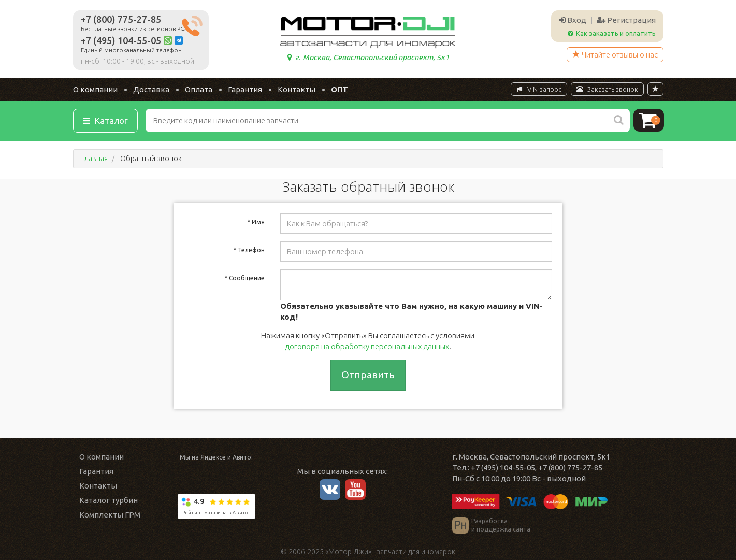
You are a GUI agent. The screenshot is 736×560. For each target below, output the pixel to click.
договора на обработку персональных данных (367, 346)
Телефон (249, 250)
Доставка (151, 89)
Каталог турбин (109, 500)
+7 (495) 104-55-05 (121, 40)
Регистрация (626, 20)
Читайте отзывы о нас (615, 55)
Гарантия (245, 89)
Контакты (297, 89)
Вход (573, 20)
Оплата (199, 89)
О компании (95, 89)
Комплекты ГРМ (110, 515)
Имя (256, 222)
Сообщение (244, 278)
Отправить (368, 375)
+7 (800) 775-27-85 (121, 19)
